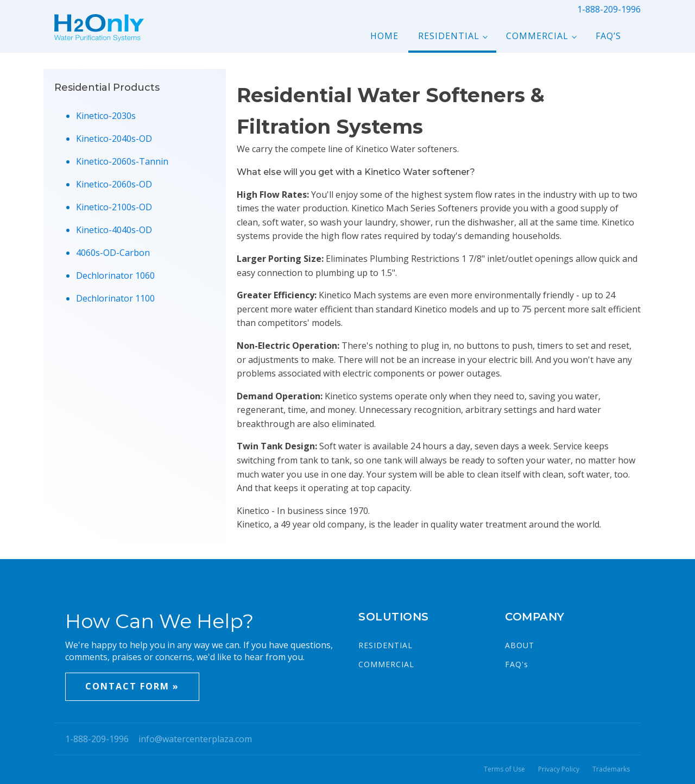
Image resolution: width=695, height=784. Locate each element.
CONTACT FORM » (132, 686)
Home (384, 36)
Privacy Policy (559, 769)
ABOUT (520, 645)
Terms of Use (504, 769)
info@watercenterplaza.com (195, 739)
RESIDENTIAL (386, 645)
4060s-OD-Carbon (113, 253)
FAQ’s (608, 36)
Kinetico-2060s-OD (114, 184)
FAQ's (517, 664)
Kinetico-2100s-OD (114, 207)
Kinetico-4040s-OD (114, 230)
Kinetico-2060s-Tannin (122, 161)
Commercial (537, 36)
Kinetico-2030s (106, 116)
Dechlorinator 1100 (115, 298)
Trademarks (611, 769)
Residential (449, 36)
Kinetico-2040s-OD (114, 139)
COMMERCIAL (386, 664)
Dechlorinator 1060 (115, 275)
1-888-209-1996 (609, 9)
